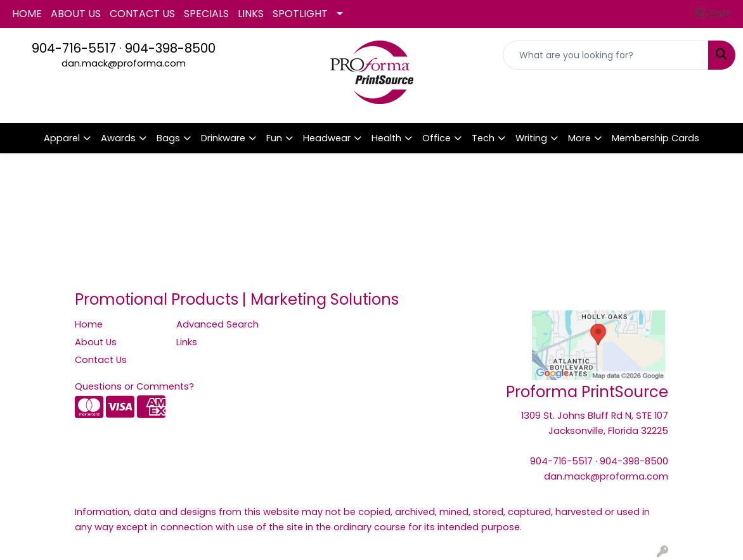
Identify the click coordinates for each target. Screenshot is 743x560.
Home (89, 324)
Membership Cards (656, 138)
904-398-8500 (170, 48)
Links (187, 342)
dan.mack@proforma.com (124, 63)
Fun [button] (274, 138)
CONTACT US (142, 14)
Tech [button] (483, 138)
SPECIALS (206, 14)
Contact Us (101, 360)
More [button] (579, 138)
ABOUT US (76, 14)
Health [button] (386, 138)
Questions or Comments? (134, 386)
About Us (96, 342)
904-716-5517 (74, 48)
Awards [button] (118, 138)
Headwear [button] (327, 138)
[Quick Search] (606, 55)
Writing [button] (531, 138)
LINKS (251, 14)
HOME (27, 14)
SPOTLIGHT (300, 14)
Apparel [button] (62, 138)
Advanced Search (217, 324)
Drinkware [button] (223, 138)
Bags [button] (168, 138)
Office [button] (436, 138)
